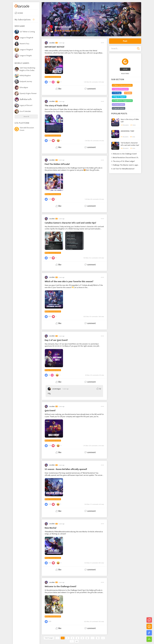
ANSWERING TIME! (127, 131)
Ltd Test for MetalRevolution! (124, 169)
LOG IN (125, 69)
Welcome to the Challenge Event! (125, 154)
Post (125, 41)
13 (98, 638)
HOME (19, 13)
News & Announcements (53, 77)
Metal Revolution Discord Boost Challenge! (128, 158)
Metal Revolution (63, 27)
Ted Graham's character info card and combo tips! (130, 144)
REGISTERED (125, 74)
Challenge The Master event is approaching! (128, 165)
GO (77, 641)
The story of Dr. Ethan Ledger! (124, 161)
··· (92, 638)
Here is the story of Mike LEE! (130, 120)
